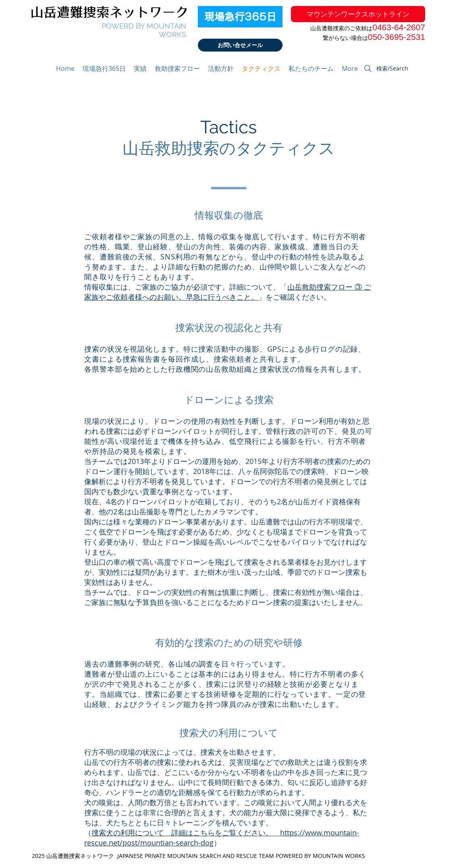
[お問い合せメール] (240, 45)
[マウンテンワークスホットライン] (358, 14)
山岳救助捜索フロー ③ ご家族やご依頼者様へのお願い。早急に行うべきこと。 (228, 292)
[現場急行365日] (240, 17)
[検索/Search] (385, 68)
